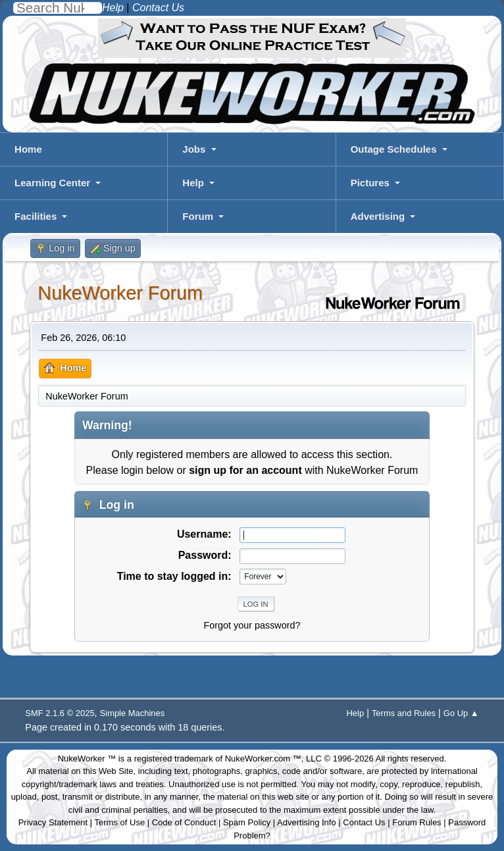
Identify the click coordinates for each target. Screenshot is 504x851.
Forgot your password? (252, 625)
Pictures (370, 183)
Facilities (36, 216)
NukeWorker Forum (120, 293)
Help (193, 183)
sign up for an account (245, 470)
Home (28, 149)
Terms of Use (120, 822)
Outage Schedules (394, 149)
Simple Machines (133, 713)
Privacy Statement (53, 822)
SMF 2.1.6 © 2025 (60, 713)
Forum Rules (416, 822)
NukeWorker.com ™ (263, 759)
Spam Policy (247, 822)
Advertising (378, 216)
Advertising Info (307, 822)
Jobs (194, 149)
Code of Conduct (184, 822)
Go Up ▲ (461, 713)
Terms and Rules (404, 713)
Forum (198, 216)
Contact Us (364, 822)
